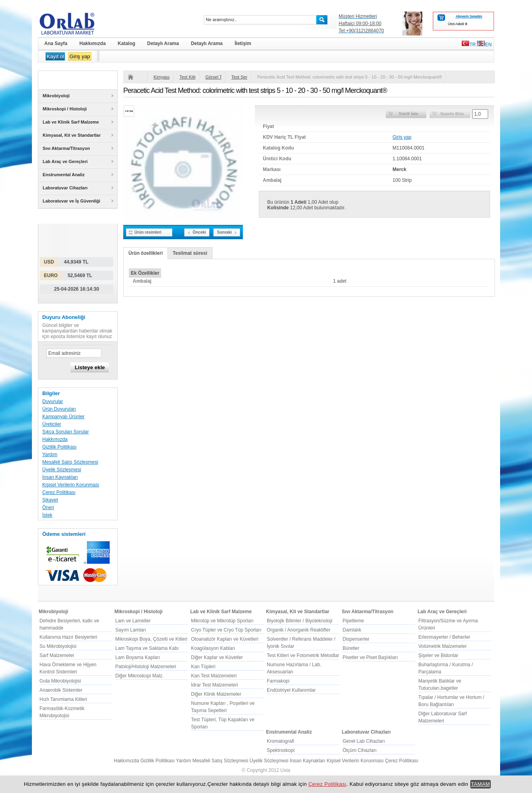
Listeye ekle (90, 367)
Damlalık (352, 630)
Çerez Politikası (59, 492)
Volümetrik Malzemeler (442, 646)
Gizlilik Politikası (59, 447)
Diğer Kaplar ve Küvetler (217, 657)
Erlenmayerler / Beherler (444, 637)
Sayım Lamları (131, 630)
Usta (285, 770)
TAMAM (481, 784)
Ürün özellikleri (146, 253)
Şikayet (50, 500)
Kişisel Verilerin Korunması (71, 485)
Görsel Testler (213, 77)
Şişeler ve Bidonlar (438, 655)
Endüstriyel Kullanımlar (291, 690)
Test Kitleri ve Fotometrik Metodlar (187, 77)
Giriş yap (80, 56)
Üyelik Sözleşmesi (62, 470)
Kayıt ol (55, 56)
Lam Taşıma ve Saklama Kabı (147, 648)
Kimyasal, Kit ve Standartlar (162, 77)
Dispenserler (356, 639)
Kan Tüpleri (203, 667)
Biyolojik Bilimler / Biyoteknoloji (299, 621)
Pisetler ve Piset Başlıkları (370, 657)
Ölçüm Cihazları (360, 750)
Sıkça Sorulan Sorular (66, 432)
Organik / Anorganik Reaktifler (299, 630)
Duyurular (53, 401)
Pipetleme (353, 621)
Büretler (351, 648)
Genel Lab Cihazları (364, 741)
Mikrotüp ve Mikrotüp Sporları (222, 621)
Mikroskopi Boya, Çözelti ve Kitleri (151, 639)
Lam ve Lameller (133, 621)
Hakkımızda (55, 439)
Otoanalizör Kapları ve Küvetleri (225, 639)
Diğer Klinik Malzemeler (216, 694)
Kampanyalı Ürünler (63, 417)
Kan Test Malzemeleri (214, 676)
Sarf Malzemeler (57, 655)
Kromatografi (281, 741)
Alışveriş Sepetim (469, 16)
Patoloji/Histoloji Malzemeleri (146, 667)
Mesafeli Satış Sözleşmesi (70, 462)
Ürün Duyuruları (59, 409)
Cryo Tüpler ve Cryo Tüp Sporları (226, 630)
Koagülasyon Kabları (213, 648)
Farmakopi (278, 681)
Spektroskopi (281, 750)
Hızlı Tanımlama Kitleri (63, 699)
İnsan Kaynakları (60, 477)
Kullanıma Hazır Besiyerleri (68, 637)
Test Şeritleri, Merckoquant (239, 77)
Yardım (50, 455)
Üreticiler (52, 424)
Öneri (48, 508)
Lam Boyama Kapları (138, 657)
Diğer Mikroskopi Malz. (139, 676)
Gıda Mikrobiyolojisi (60, 681)
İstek (47, 515)
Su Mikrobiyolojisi (58, 646)
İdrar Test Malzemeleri (215, 685)
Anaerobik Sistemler (61, 690)
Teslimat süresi (190, 253)
